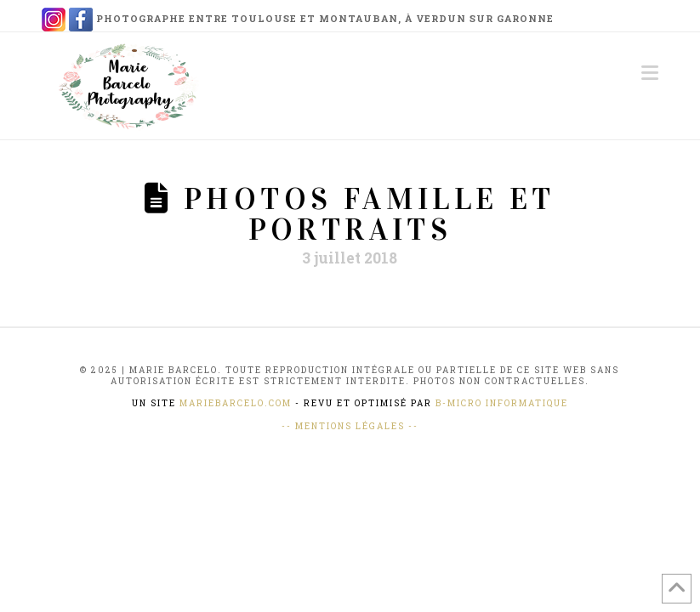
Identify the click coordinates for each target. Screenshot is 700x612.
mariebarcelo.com (236, 403)
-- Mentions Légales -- (350, 426)
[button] (650, 73)
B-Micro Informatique (502, 403)
